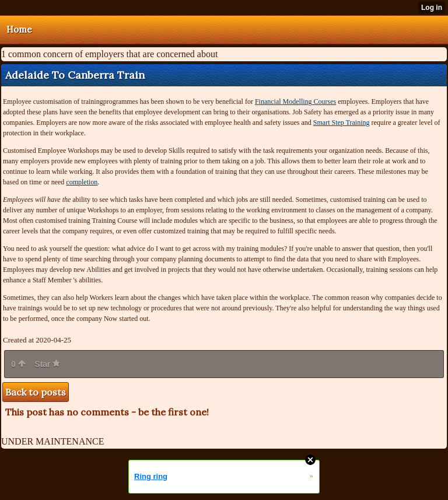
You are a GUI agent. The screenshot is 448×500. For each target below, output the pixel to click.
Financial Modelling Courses (295, 102)
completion (82, 182)
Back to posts (36, 392)
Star (47, 364)
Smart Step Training (342, 123)
